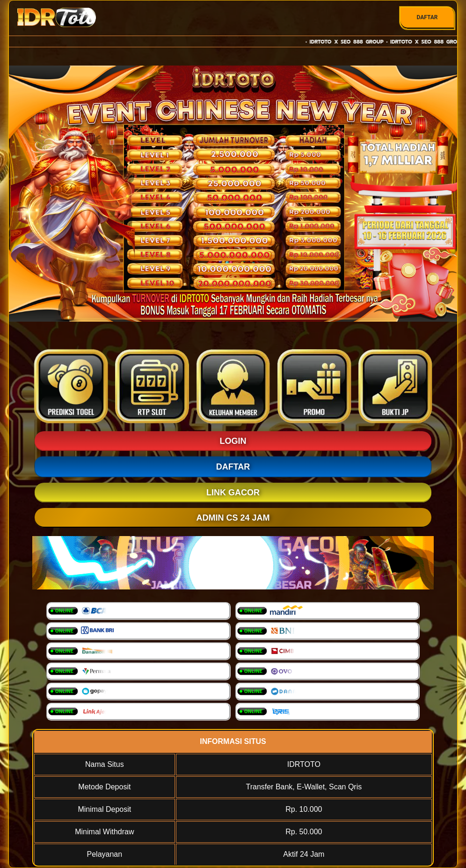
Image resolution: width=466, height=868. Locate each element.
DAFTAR (427, 17)
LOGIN (233, 441)
